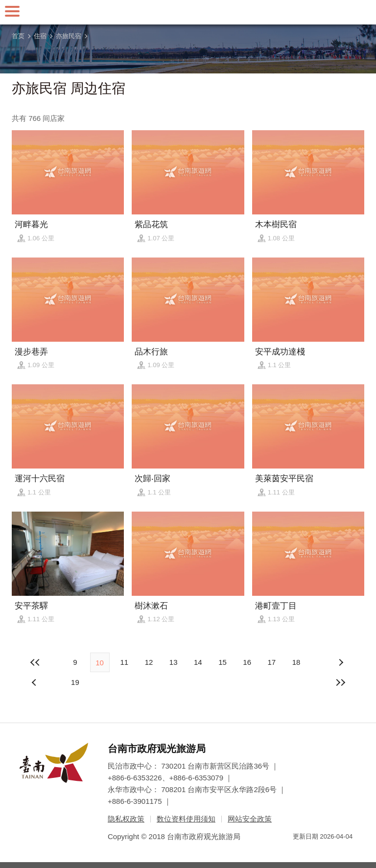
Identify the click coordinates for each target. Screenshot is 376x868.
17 (271, 662)
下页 (35, 682)
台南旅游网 (188, 12)
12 (149, 662)
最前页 (35, 662)
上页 (341, 662)
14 (198, 662)
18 (296, 662)
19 (75, 682)
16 (247, 662)
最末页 (341, 682)
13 (174, 662)
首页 (18, 36)
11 (124, 662)
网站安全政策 (250, 819)
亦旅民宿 (69, 36)
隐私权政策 (126, 819)
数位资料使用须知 (186, 819)
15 (223, 662)
